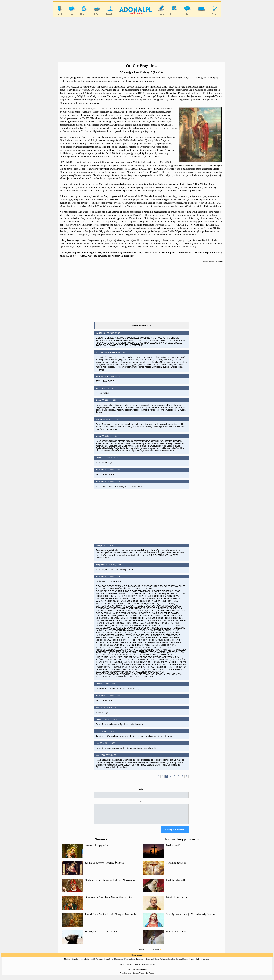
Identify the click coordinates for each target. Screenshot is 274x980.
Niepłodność (119, 962)
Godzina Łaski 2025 (176, 935)
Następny (157, 952)
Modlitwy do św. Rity (177, 883)
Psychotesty (205, 962)
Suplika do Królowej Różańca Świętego (104, 866)
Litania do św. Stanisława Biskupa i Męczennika (109, 900)
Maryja (157, 962)
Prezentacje (140, 962)
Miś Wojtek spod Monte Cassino (101, 935)
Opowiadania (84, 962)
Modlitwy (68, 962)
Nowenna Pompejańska (96, 849)
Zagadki (75, 962)
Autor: (141, 789)
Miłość (92, 962)
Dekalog (179, 962)
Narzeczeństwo (130, 962)
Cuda (198, 962)
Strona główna (137, 958)
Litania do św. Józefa (176, 900)
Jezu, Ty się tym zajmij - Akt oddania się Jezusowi (191, 918)
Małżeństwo (109, 962)
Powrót (141, 953)
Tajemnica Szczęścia (176, 866)
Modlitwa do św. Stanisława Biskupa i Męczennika (110, 883)
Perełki (192, 962)
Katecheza (149, 962)
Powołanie (100, 962)
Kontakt (153, 967)
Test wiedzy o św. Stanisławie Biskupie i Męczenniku (111, 918)
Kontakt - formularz (142, 967)
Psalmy (186, 962)
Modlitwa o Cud (174, 849)
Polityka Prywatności (126, 967)
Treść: (141, 802)
